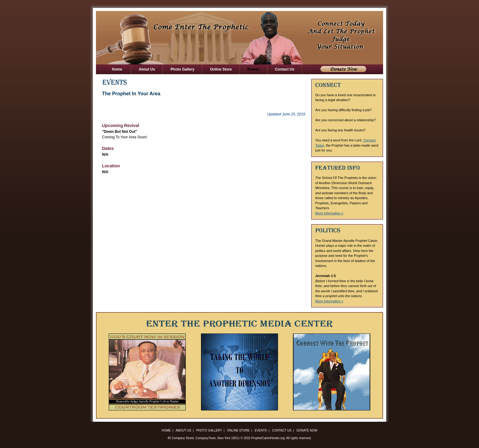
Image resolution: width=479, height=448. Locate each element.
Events (253, 69)
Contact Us (285, 69)
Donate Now (343, 69)
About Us (147, 69)
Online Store (221, 69)
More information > (329, 213)
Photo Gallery (182, 69)
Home (117, 69)
